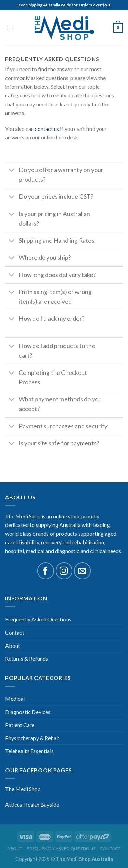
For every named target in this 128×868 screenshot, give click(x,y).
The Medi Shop (23, 789)
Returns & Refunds (27, 659)
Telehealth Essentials (29, 751)
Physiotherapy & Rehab (32, 738)
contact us (47, 129)
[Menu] (9, 28)
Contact (15, 632)
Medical (15, 698)
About (13, 646)
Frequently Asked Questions (38, 619)
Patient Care (20, 725)
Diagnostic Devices (28, 712)
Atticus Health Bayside (32, 804)
